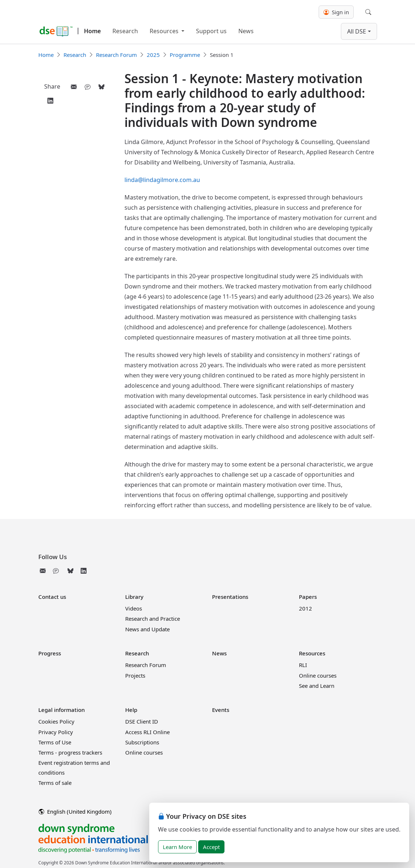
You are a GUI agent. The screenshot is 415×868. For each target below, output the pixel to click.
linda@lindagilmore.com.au (162, 180)
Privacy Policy (56, 732)
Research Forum (116, 55)
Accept (211, 847)
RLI (303, 665)
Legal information (62, 710)
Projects (135, 675)
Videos (134, 608)
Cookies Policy (56, 721)
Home (92, 31)
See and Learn (317, 686)
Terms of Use (55, 742)
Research (125, 31)
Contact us (52, 597)
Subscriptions (142, 742)
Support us (211, 31)
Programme (185, 55)
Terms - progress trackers (70, 752)
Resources (165, 31)
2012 (306, 608)
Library (134, 597)
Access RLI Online (147, 732)
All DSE (357, 31)
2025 (153, 55)
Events (221, 710)
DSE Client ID (142, 721)
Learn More (177, 847)
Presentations (230, 597)
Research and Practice (153, 619)
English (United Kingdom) (75, 811)
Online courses (318, 675)
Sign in (336, 12)
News (246, 31)
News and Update (147, 629)
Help (131, 710)
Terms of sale (55, 783)
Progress (50, 653)
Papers (308, 597)
